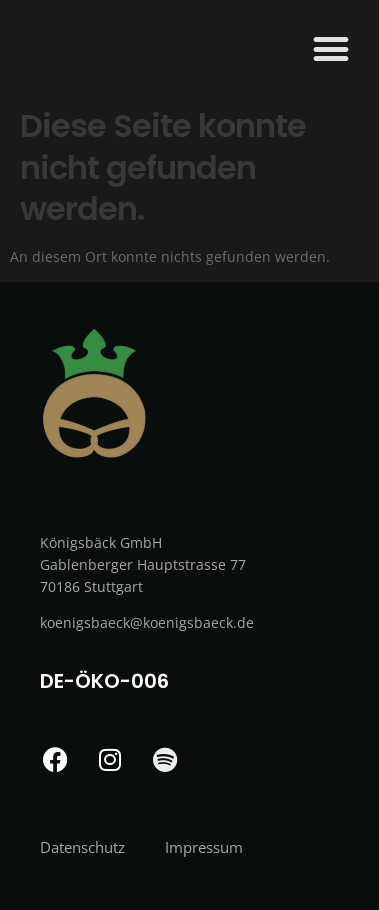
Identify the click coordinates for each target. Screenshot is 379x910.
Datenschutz (82, 847)
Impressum (204, 847)
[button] (330, 48)
